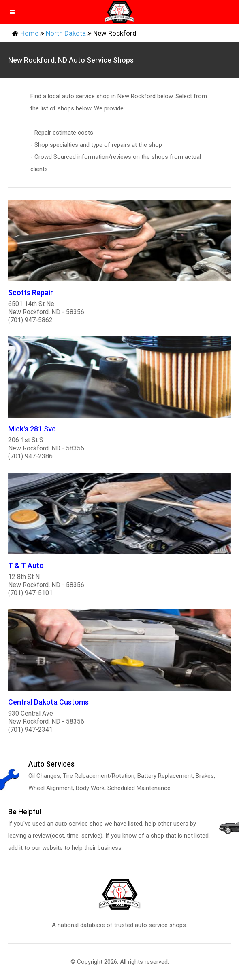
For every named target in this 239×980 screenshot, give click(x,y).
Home (29, 33)
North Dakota (66, 33)
